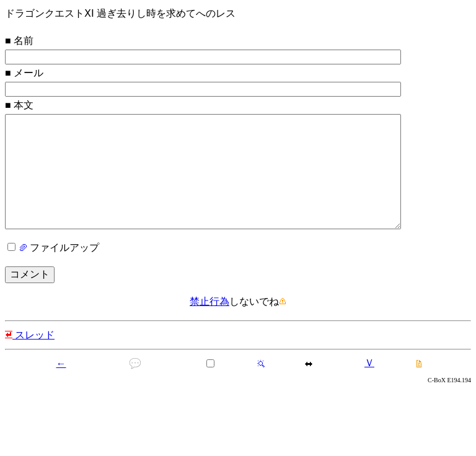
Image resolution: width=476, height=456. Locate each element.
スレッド (30, 360)
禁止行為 (209, 326)
